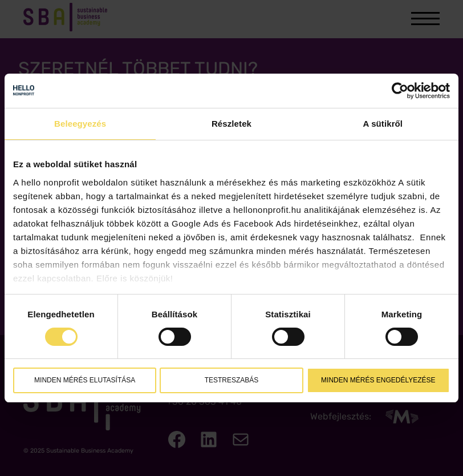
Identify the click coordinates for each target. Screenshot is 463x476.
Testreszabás (232, 380)
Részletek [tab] (232, 124)
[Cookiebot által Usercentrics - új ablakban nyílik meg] (400, 91)
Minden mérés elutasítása (85, 380)
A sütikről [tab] (383, 124)
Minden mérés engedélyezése (378, 380)
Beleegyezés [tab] (80, 124)
